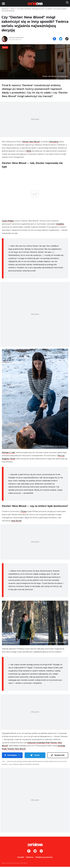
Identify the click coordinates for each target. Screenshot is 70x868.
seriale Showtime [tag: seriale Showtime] (25, 766)
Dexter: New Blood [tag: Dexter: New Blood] (50, 763)
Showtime (54, 143)
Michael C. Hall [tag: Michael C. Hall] (7, 766)
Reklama (30, 858)
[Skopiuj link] (67, 40)
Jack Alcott (16, 522)
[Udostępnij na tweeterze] (61, 40)
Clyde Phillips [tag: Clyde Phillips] (11, 763)
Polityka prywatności (44, 858)
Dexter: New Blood (31, 143)
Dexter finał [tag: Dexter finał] (27, 763)
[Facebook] (29, 852)
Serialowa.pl (5, 9)
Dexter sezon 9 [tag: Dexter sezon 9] (38, 763)
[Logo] (35, 846)
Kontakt (21, 858)
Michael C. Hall (8, 454)
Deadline (60, 225)
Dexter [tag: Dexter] (19, 763)
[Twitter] (35, 852)
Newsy (13, 9)
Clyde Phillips (8, 222)
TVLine (23, 513)
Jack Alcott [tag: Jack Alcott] (62, 763)
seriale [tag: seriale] (16, 766)
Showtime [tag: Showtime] (36, 766)
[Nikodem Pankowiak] (21, 39)
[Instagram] (41, 852)
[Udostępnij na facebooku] (54, 40)
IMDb (29, 152)
